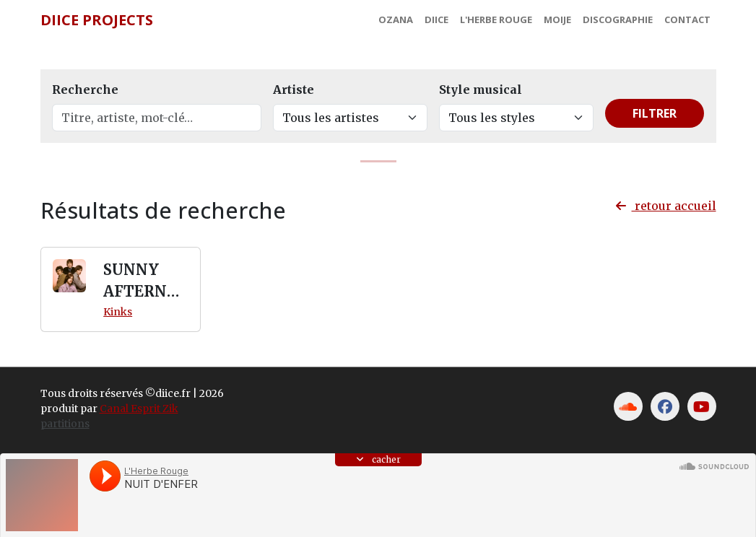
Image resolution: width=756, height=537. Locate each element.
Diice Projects (97, 20)
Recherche (85, 89)
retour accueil (666, 206)
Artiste (294, 89)
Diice (436, 19)
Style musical (481, 89)
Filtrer (655, 113)
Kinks (118, 312)
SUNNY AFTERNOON (140, 281)
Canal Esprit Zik (139, 409)
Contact (687, 19)
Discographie (618, 19)
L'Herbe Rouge (496, 19)
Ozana (396, 19)
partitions (65, 424)
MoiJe (557, 19)
